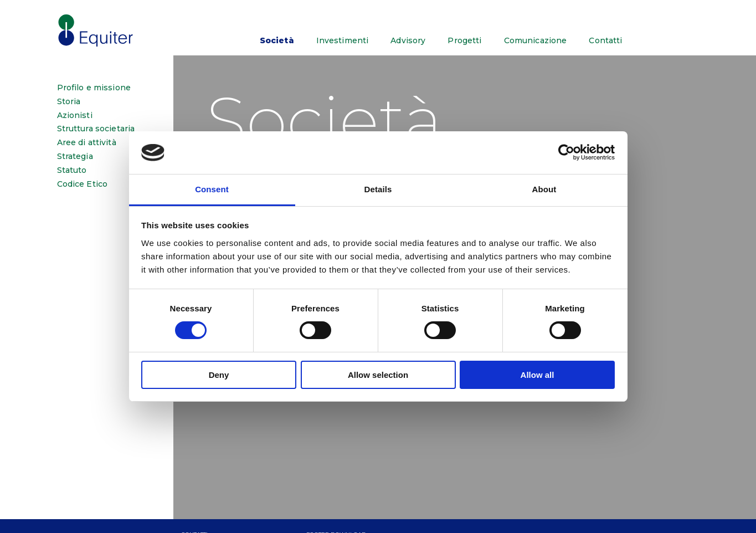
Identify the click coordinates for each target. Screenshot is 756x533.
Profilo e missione (94, 88)
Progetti (464, 40)
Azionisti (75, 116)
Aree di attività (87, 143)
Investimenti (343, 40)
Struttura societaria (96, 129)
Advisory (408, 40)
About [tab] (544, 189)
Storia (69, 102)
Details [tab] (378, 189)
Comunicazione (536, 40)
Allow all (538, 375)
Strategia (75, 157)
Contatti (605, 40)
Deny (219, 375)
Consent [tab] (212, 189)
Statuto (72, 170)
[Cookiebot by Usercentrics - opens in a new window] (566, 152)
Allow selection (378, 375)
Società (277, 40)
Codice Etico (83, 184)
